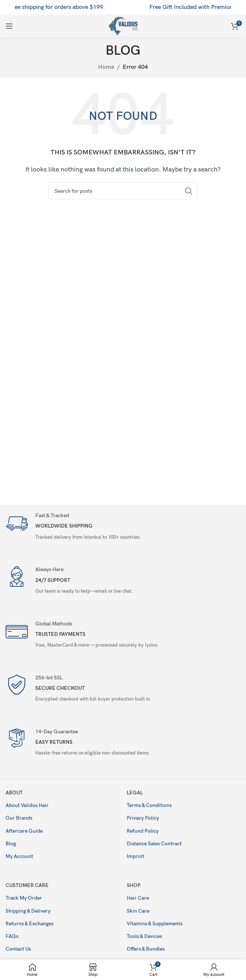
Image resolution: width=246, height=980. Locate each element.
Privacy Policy (143, 818)
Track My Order (24, 898)
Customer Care (27, 885)
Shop (134, 885)
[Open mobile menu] (9, 26)
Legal (135, 793)
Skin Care (138, 911)
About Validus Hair (27, 805)
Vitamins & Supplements (155, 924)
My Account (19, 856)
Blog (11, 844)
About (14, 793)
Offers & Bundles (146, 949)
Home (106, 67)
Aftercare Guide (24, 831)
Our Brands (19, 818)
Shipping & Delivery (28, 911)
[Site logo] (123, 26)
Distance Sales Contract (154, 844)
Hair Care (138, 898)
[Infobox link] (123, 527)
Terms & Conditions (149, 805)
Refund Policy (143, 831)
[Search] (123, 191)
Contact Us (18, 949)
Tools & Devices (144, 936)
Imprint (135, 856)
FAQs (12, 936)
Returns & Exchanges (30, 924)
